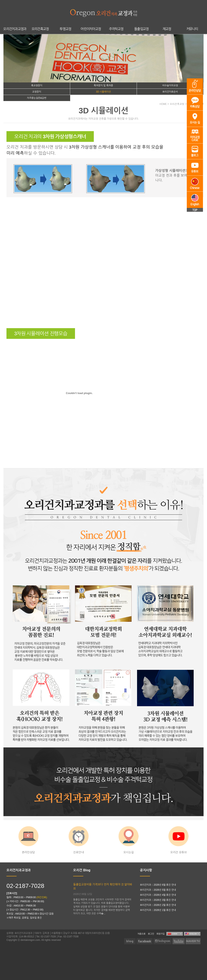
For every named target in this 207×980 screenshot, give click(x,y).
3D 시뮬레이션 (103, 92)
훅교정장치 (37, 85)
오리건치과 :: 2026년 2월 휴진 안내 (158, 905)
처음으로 (142, 934)
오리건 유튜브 (178, 840)
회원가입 (161, 934)
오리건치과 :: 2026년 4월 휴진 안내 (158, 895)
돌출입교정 (142, 29)
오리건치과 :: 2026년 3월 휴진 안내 (158, 900)
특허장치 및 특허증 (103, 85)
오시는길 (129, 840)
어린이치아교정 (91, 29)
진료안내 (79, 840)
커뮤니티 (192, 29)
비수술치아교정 (170, 85)
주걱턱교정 (116, 29)
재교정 (167, 29)
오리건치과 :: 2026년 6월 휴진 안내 (158, 885)
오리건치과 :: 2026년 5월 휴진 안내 (158, 890)
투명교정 (65, 29)
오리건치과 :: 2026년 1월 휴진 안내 (158, 910)
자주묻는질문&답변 (37, 98)
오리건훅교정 (40, 29)
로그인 (151, 934)
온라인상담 (28, 840)
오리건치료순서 (170, 92)
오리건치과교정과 (15, 29)
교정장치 (37, 92)
